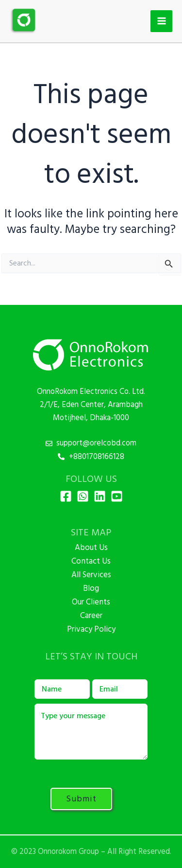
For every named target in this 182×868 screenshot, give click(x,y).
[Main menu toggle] (161, 21)
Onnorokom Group (68, 851)
